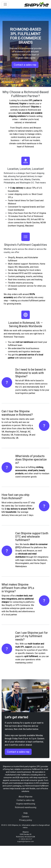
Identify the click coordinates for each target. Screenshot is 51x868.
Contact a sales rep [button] (25, 65)
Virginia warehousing (26, 804)
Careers (26, 817)
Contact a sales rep (18, 752)
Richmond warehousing (26, 807)
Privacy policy (26, 820)
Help (26, 813)
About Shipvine (26, 797)
